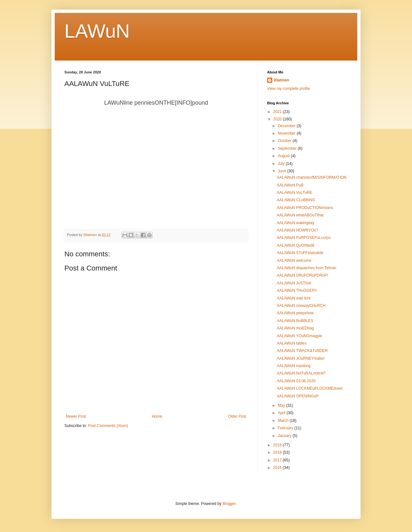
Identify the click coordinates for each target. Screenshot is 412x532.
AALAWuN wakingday (296, 223)
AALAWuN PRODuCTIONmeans (305, 208)
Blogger (229, 504)
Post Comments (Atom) (108, 426)
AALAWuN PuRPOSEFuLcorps (304, 238)
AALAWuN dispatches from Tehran (307, 268)
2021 (278, 112)
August (284, 156)
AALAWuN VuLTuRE (295, 193)
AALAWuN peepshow (295, 313)
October (285, 141)
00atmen (281, 80)
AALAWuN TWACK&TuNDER (302, 351)
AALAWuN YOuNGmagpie (300, 336)
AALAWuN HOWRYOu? (297, 230)
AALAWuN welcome (294, 261)
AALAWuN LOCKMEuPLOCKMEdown (310, 388)
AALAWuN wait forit (294, 298)
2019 (278, 445)
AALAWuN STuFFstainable (300, 253)
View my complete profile (289, 89)
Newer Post (76, 416)
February (286, 428)
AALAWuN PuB (290, 185)
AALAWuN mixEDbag (295, 328)
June (282, 171)
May (282, 405)
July (282, 164)
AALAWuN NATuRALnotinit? (301, 373)
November (287, 133)
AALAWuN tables (292, 343)
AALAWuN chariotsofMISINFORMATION (312, 177)
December (287, 126)
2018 (278, 452)
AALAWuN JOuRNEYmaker (301, 358)
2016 (278, 468)
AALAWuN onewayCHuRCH (301, 306)
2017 (278, 460)
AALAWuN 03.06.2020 (296, 381)
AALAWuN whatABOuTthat (300, 215)
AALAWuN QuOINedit (296, 245)
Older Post (237, 416)
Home (157, 416)
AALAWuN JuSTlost (294, 283)
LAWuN (97, 31)
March (284, 421)
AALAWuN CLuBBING (296, 200)
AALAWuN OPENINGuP (298, 396)
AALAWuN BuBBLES (295, 321)
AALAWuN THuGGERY (297, 290)
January (285, 436)
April (282, 413)
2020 (278, 119)
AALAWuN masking (294, 366)
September (288, 148)
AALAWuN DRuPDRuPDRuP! (302, 275)
